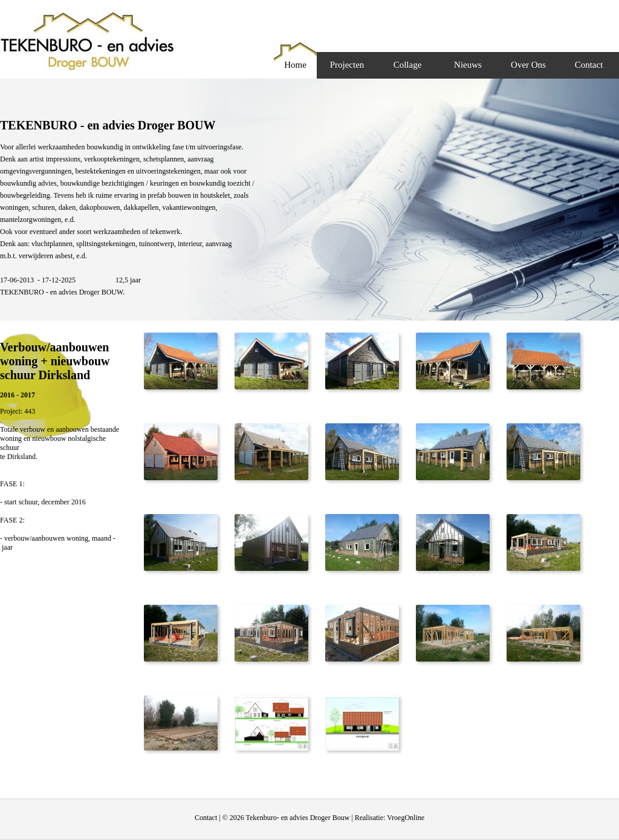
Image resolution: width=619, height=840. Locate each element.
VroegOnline (406, 818)
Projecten (347, 65)
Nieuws (468, 65)
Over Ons (528, 65)
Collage (408, 65)
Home (295, 65)
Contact (589, 65)
